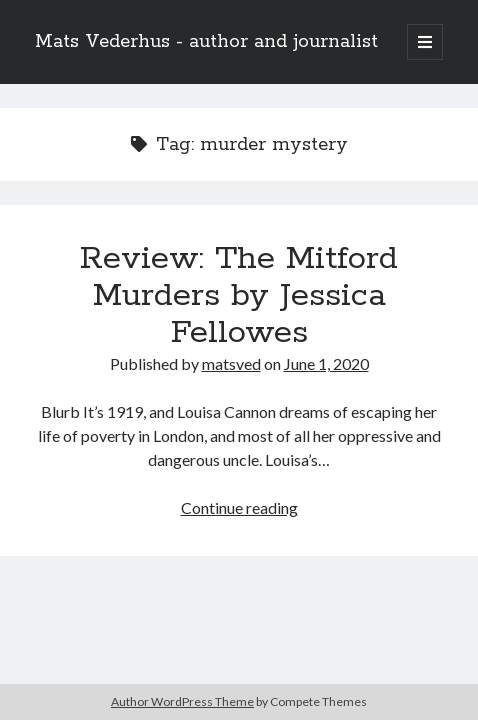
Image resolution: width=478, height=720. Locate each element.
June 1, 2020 (326, 363)
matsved (231, 363)
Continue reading (239, 507)
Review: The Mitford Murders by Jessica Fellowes (239, 296)
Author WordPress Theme (182, 701)
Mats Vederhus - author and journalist (206, 42)
